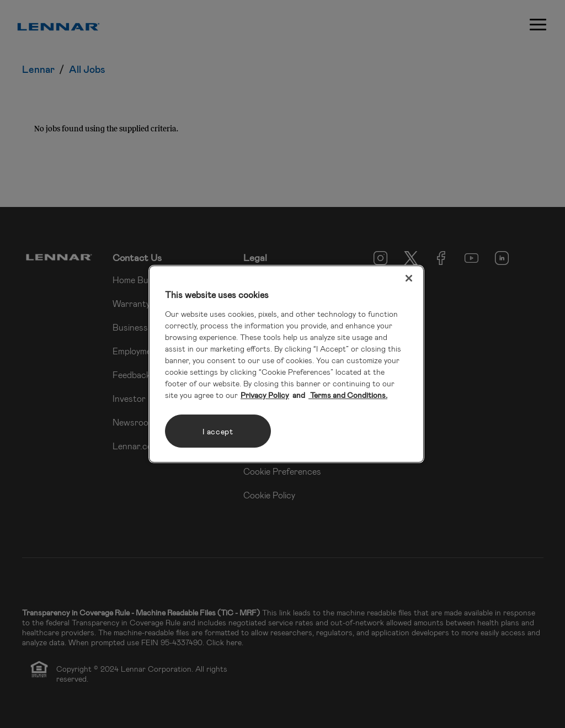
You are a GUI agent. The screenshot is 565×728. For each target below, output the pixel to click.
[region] (286, 364)
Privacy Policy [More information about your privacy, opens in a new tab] (265, 395)
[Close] (409, 278)
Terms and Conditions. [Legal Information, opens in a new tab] (348, 395)
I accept (218, 431)
